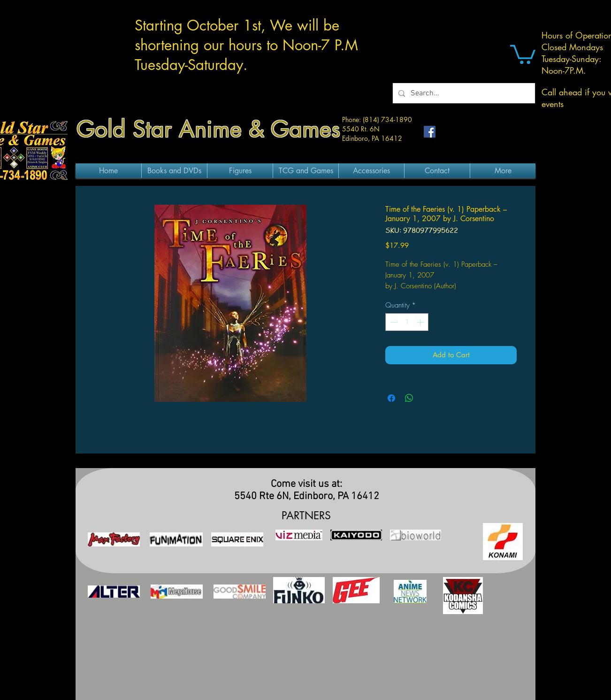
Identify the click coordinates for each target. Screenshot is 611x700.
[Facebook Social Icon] (430, 132)
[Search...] (463, 93)
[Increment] (421, 322)
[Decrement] (393, 322)
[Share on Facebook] (391, 398)
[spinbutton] (407, 322)
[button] (523, 53)
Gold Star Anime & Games (208, 129)
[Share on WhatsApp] (409, 398)
